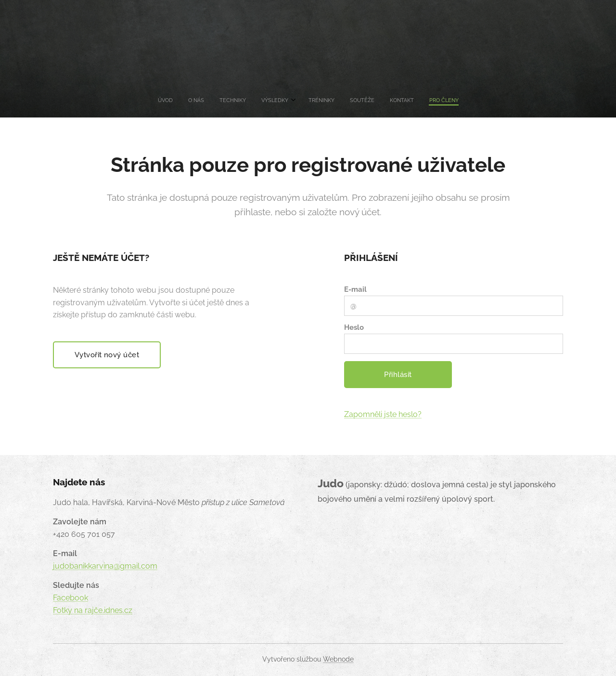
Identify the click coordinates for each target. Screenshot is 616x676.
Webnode (338, 659)
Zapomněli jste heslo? (383, 414)
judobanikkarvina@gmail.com (105, 566)
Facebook (71, 598)
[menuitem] (256, 101)
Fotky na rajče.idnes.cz (93, 610)
